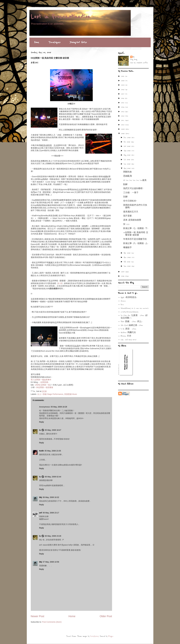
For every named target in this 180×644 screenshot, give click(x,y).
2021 (123, 76)
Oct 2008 (128, 146)
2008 (123, 134)
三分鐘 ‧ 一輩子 (131, 193)
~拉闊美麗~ (44, 382)
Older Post (106, 616)
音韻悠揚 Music (71, 394)
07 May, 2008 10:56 (51, 562)
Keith (42, 451)
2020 (123, 81)
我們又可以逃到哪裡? (133, 189)
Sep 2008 (128, 151)
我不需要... (128, 216)
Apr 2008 (128, 253)
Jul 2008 (127, 160)
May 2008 (128, 168)
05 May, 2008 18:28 (59, 407)
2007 (123, 272)
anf (41, 513)
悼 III (126, 224)
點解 (125, 184)
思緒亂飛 (128, 176)
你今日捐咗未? (130, 201)
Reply (42, 422)
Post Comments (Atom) (52, 622)
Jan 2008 (128, 266)
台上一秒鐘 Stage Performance (50, 394)
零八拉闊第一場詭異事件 (41, 380)
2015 (123, 103)
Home (37, 42)
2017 (123, 94)
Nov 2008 (127, 142)
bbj (41, 497)
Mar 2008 (128, 257)
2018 (123, 90)
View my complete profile (139, 63)
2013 (123, 112)
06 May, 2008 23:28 (53, 536)
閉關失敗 (128, 172)
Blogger (111, 636)
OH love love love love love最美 (135, 180)
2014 (123, 107)
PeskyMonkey (95, 636)
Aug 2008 (128, 155)
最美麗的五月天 (131, 212)
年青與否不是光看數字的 (135, 239)
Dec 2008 (128, 138)
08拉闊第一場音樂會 (45, 387)
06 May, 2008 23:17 (51, 513)
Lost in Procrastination (61, 17)
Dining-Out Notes (78, 42)
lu (40, 430)
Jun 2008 (128, 164)
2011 (123, 120)
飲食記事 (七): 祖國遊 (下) (136, 228)
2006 (123, 276)
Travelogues (54, 42)
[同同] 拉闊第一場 (43, 385)
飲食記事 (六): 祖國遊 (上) (136, 243)
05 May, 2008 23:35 (53, 451)
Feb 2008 (128, 262)
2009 (123, 129)
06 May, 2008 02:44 (53, 477)
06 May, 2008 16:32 (51, 497)
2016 (123, 98)
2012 (123, 116)
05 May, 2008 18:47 (53, 430)
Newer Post (38, 616)
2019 (123, 85)
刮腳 (125, 197)
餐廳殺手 (128, 248)
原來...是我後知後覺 (132, 220)
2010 (123, 125)
